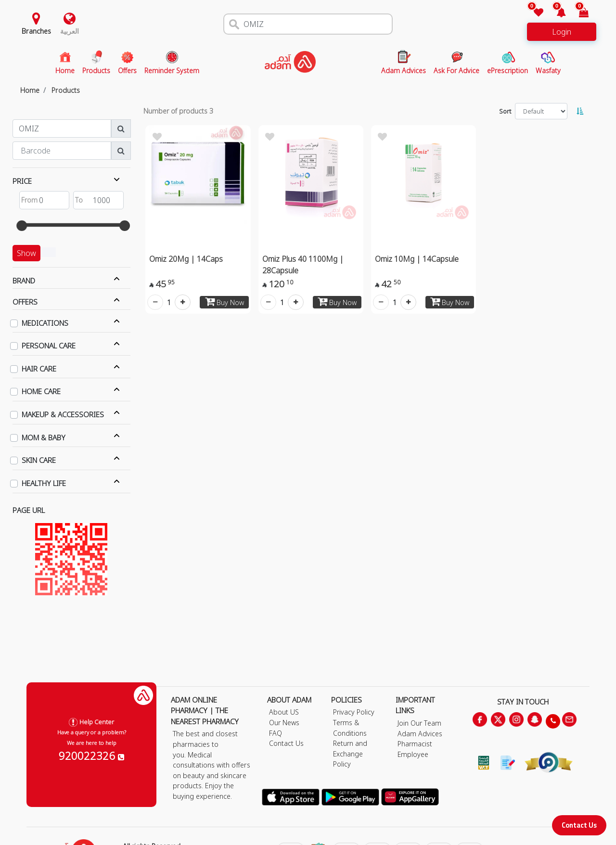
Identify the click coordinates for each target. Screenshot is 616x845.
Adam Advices (420, 734)
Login (562, 32)
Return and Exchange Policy (350, 754)
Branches (36, 31)
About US (284, 712)
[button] (556, 13)
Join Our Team (419, 723)
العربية (70, 31)
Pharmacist (415, 744)
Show (26, 253)
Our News (284, 723)
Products (66, 90)
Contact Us (579, 825)
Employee (413, 754)
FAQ (276, 733)
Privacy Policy (354, 712)
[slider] (22, 226)
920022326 (91, 755)
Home (30, 90)
